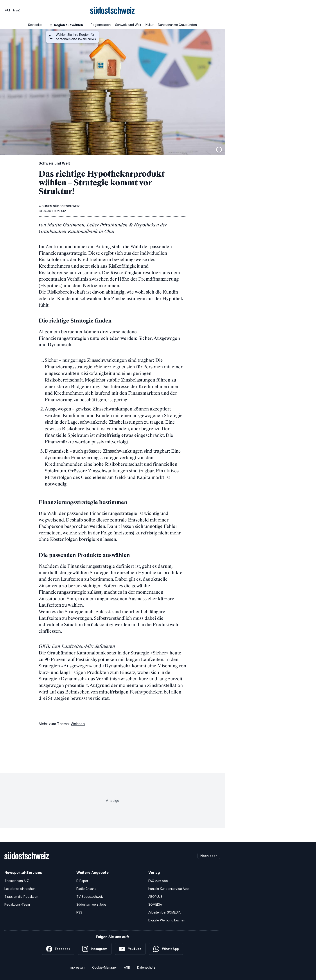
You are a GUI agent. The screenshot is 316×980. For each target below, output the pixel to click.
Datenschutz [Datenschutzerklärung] (146, 967)
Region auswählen (68, 25)
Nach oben (209, 855)
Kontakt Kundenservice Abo (169, 888)
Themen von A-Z (17, 880)
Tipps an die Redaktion (21, 896)
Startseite (35, 25)
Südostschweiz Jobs (91, 904)
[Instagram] (95, 948)
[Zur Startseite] (112, 11)
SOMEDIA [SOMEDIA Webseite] (155, 904)
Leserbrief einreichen (20, 888)
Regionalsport (101, 25)
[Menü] (12, 11)
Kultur (150, 25)
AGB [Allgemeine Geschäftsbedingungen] (127, 967)
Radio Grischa (86, 888)
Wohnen (78, 723)
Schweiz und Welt (128, 25)
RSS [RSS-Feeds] (79, 912)
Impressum (77, 967)
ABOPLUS (155, 896)
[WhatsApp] (166, 948)
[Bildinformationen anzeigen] (219, 150)
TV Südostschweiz (90, 896)
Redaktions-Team (17, 904)
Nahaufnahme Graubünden (177, 25)
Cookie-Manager (105, 967)
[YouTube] (130, 948)
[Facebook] (58, 948)
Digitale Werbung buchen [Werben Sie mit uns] (167, 920)
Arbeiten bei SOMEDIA (164, 912)
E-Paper (82, 880)
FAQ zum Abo (158, 880)
